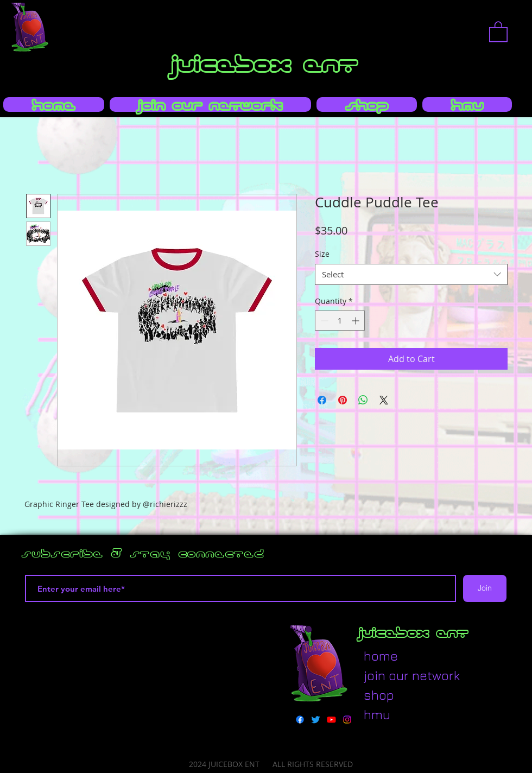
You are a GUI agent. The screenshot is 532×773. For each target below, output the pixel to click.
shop (379, 695)
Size (322, 254)
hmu (377, 714)
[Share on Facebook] (322, 400)
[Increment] (356, 321)
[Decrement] (323, 321)
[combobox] (411, 274)
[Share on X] (384, 400)
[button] (498, 31)
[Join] (485, 588)
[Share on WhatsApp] (363, 400)
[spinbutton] (340, 321)
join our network (390, 675)
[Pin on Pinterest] (343, 400)
